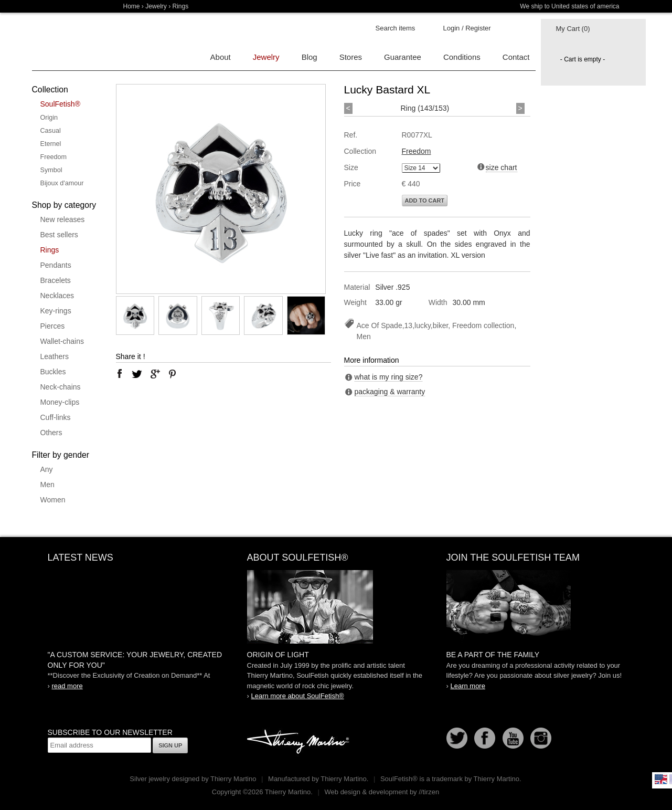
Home (132, 6)
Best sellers (59, 235)
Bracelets (56, 280)
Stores (351, 57)
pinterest (173, 374)
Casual (51, 131)
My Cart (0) (573, 29)
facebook (120, 374)
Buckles (53, 372)
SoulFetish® (60, 104)
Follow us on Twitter (457, 738)
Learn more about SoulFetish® (297, 696)
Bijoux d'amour (62, 183)
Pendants (56, 265)
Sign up (170, 745)
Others (51, 433)
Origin (49, 118)
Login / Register (467, 28)
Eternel (51, 144)
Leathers (55, 356)
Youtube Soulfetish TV (513, 738)
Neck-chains (61, 387)
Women (53, 500)
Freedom (54, 157)
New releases (63, 219)
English (661, 779)
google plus (155, 374)
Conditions (462, 57)
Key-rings (56, 311)
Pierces (53, 326)
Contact (516, 57)
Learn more (467, 686)
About (221, 57)
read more (67, 686)
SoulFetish (336, 607)
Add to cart (425, 201)
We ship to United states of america (569, 6)
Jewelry (156, 6)
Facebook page (485, 738)
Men (47, 485)
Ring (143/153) (425, 108)
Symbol (51, 170)
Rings (50, 250)
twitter (137, 374)
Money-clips (60, 402)
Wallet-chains (62, 341)
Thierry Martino (300, 742)
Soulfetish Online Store (69, 42)
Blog (310, 57)
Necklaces (57, 296)
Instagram (541, 738)
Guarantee (403, 57)
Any (47, 469)
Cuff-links (56, 417)
